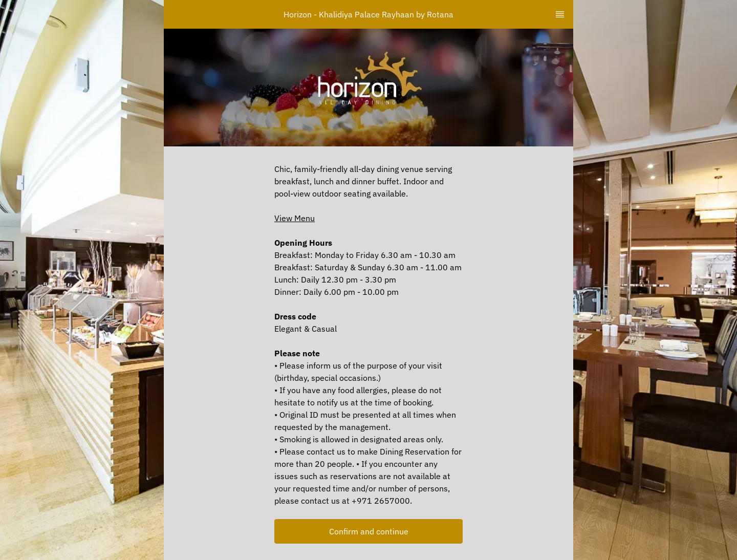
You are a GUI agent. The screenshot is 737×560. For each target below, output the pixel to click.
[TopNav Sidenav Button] (560, 14)
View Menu (295, 218)
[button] (368, 531)
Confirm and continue (369, 531)
